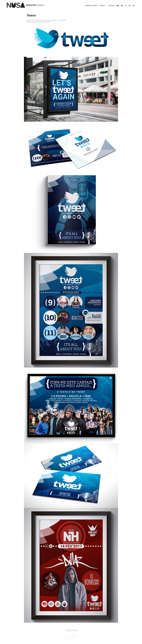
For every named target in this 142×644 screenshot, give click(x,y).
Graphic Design (91, 6)
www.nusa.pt (71, 638)
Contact (111, 6)
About (103, 6)
